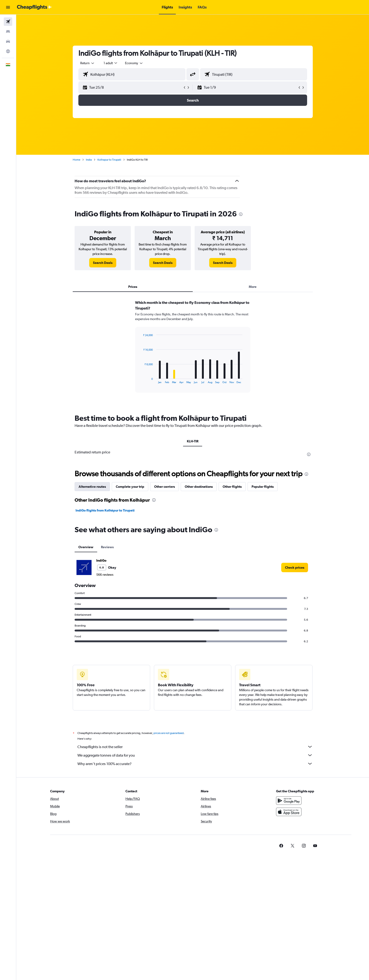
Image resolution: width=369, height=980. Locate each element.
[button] (8, 7)
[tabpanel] (193, 351)
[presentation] (241, 214)
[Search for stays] (8, 32)
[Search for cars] (8, 41)
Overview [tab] (86, 547)
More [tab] (253, 287)
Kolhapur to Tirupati (109, 160)
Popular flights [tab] (263, 487)
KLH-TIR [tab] (193, 441)
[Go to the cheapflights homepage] (34, 7)
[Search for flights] (8, 22)
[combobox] (88, 63)
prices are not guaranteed (168, 733)
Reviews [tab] (107, 547)
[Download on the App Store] (289, 812)
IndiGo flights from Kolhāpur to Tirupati (105, 510)
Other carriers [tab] (164, 487)
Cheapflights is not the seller (195, 747)
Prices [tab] (133, 287)
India (89, 160)
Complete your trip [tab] (130, 487)
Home (76, 160)
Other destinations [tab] (199, 487)
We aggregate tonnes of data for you (195, 755)
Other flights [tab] (232, 487)
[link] (103, 263)
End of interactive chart (141, 380)
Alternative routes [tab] (92, 487)
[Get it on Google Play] (289, 801)
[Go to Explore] (8, 51)
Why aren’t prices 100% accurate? (195, 764)
